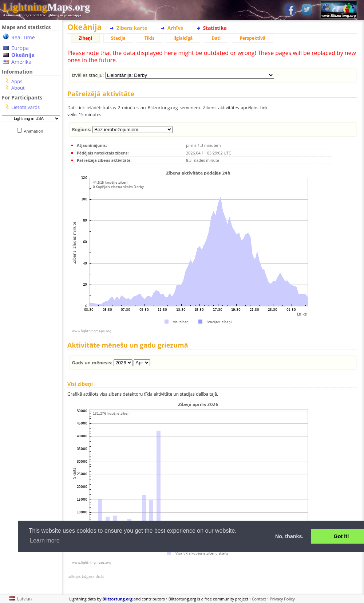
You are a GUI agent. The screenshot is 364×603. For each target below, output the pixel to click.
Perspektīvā (252, 38)
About (18, 88)
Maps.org (46, 7)
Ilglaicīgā (183, 38)
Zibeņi (85, 38)
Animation (35, 131)
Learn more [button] (45, 541)
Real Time (23, 37)
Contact (259, 599)
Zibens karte (132, 28)
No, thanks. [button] (289, 536)
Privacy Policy (282, 599)
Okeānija (23, 55)
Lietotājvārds (25, 107)
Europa (20, 48)
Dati (216, 38)
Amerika (21, 62)
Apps (17, 81)
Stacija (118, 38)
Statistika (215, 28)
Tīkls (150, 38)
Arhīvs (175, 28)
